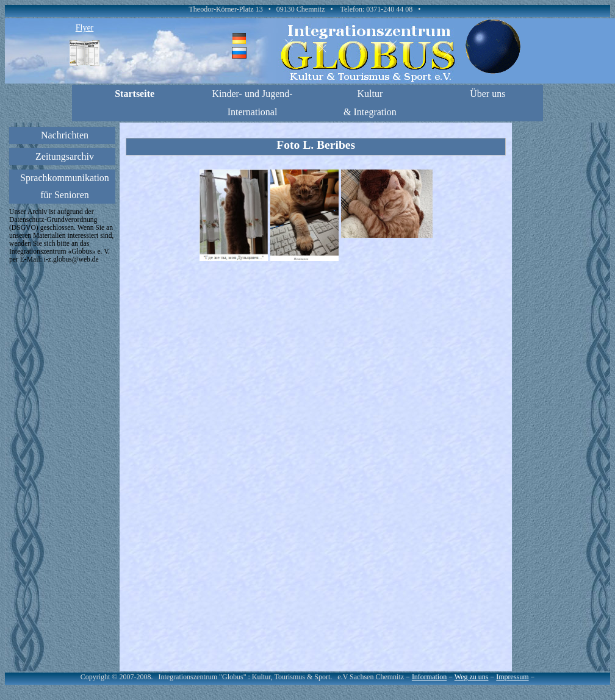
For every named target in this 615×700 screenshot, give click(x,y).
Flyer (85, 28)
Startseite (135, 94)
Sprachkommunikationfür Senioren (65, 186)
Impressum (512, 677)
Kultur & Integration (370, 103)
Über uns (487, 94)
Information (429, 677)
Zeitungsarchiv (65, 156)
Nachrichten (65, 135)
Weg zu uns (472, 677)
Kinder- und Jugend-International (252, 103)
